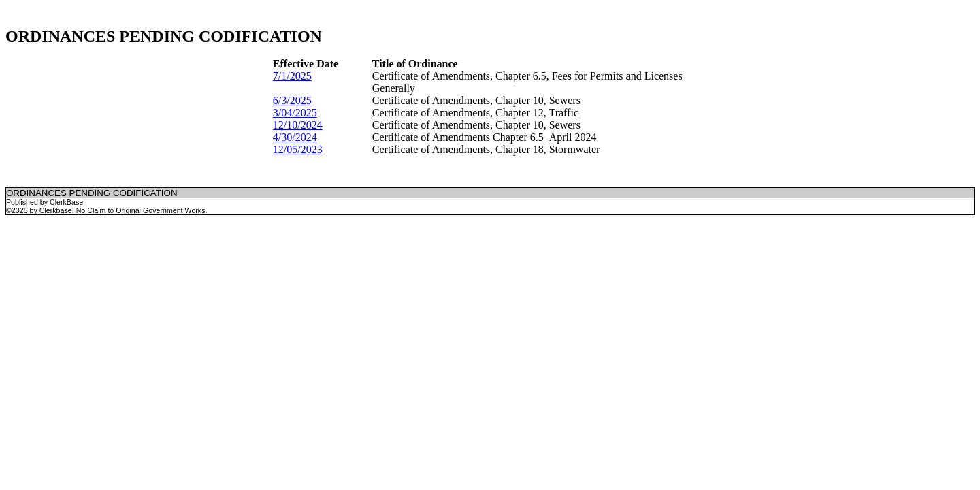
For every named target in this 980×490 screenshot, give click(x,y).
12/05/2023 (298, 149)
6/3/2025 (292, 100)
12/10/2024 (298, 125)
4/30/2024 (295, 137)
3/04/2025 (295, 113)
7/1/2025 (292, 76)
